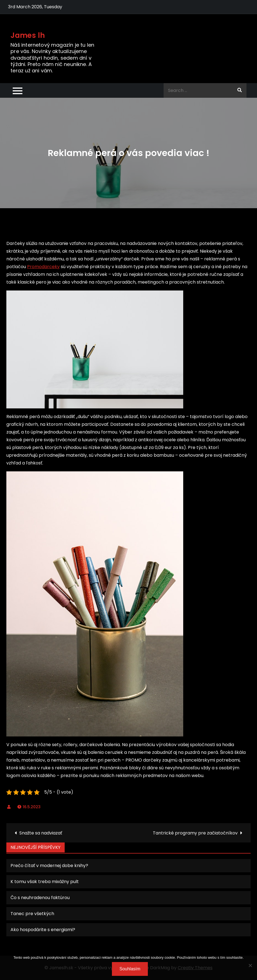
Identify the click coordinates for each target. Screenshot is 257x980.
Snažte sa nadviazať (41, 833)
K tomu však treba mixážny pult (45, 882)
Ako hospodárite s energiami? (43, 930)
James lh (28, 35)
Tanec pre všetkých (32, 914)
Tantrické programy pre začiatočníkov (195, 833)
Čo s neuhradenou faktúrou (40, 898)
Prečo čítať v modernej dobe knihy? (49, 866)
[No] (250, 965)
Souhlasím (130, 969)
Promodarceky (43, 267)
